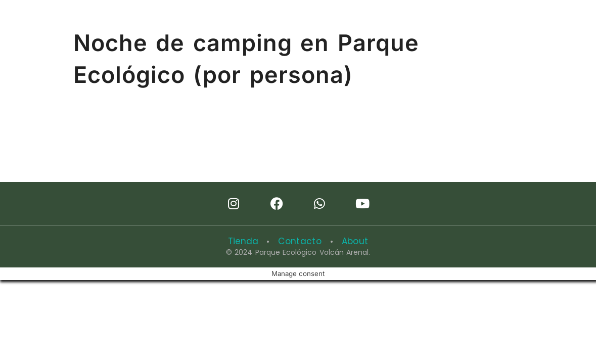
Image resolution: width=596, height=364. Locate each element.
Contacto (299, 241)
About (351, 241)
